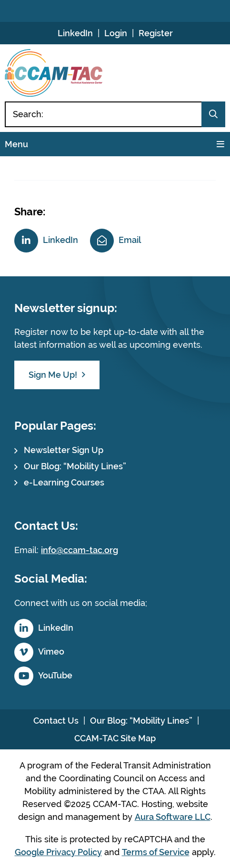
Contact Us (56, 721)
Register (156, 33)
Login (116, 33)
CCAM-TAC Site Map (115, 738)
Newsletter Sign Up (64, 450)
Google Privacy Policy (58, 852)
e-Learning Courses (64, 482)
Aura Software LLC (173, 817)
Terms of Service (156, 852)
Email (130, 240)
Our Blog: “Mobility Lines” (75, 466)
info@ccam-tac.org (80, 550)
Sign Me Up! (53, 375)
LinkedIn (75, 33)
